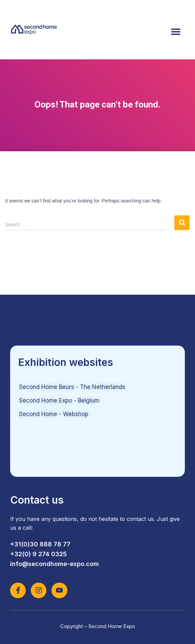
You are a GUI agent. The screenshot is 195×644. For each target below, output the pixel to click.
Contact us (37, 500)
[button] (176, 31)
